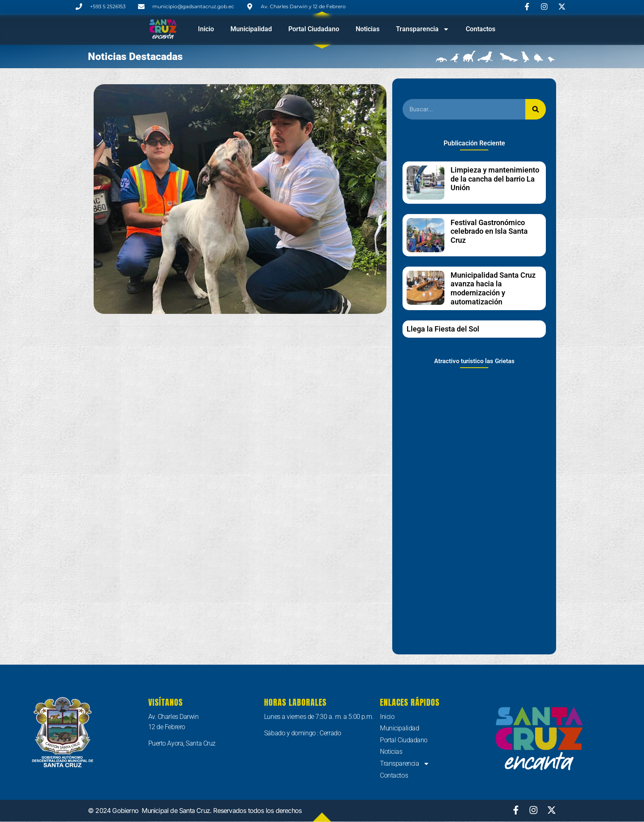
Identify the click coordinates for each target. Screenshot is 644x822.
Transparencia (423, 29)
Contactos (481, 29)
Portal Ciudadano (314, 29)
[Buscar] (536, 109)
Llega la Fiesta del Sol (443, 329)
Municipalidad (251, 29)
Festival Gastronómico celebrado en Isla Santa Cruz (489, 231)
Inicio (206, 29)
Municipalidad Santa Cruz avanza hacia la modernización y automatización (493, 288)
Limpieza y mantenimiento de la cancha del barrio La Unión (495, 179)
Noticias (368, 29)
